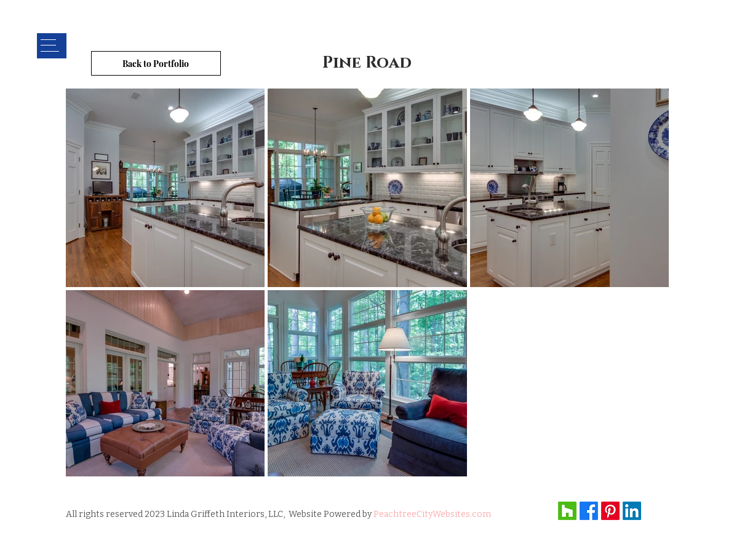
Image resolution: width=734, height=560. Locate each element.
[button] (51, 46)
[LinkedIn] (632, 511)
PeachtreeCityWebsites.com (432, 514)
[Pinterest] (610, 511)
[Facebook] (589, 511)
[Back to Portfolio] (156, 63)
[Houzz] (567, 511)
